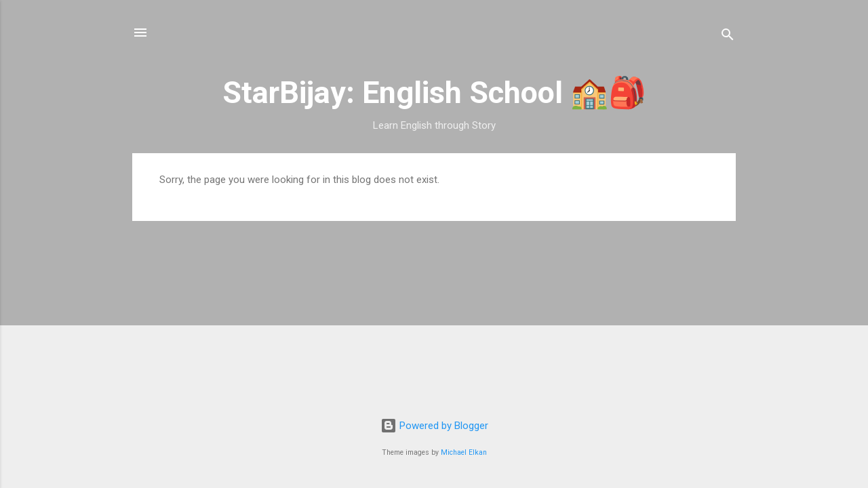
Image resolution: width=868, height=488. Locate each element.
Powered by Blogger (434, 426)
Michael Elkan (464, 452)
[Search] (728, 37)
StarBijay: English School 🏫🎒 (434, 93)
